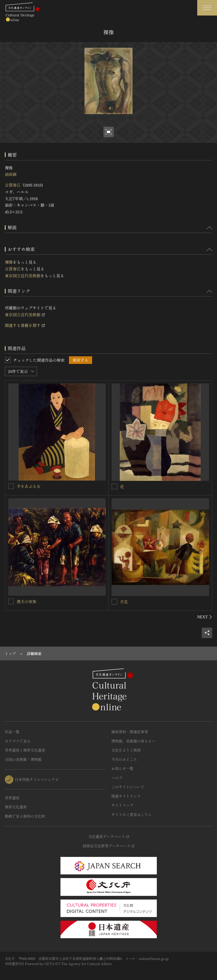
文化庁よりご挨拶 (126, 750)
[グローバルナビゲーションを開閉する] (207, 8)
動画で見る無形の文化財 (25, 816)
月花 (124, 602)
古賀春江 (13, 185)
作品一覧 (12, 732)
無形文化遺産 (16, 807)
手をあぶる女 (29, 486)
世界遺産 (12, 798)
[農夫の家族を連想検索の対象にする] (11, 601)
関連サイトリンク (126, 796)
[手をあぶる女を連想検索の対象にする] (11, 486)
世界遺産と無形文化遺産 (25, 750)
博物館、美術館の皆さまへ (133, 741)
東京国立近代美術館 (23, 276)
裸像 (9, 262)
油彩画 (11, 174)
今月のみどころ (124, 759)
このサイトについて (128, 787)
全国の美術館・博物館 (23, 759)
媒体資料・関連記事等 (130, 732)
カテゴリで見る (18, 741)
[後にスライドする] (205, 617)
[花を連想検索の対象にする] (114, 486)
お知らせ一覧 (122, 768)
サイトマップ (122, 805)
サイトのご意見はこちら (132, 814)
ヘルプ (117, 778)
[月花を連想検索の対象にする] (114, 602)
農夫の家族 (27, 601)
